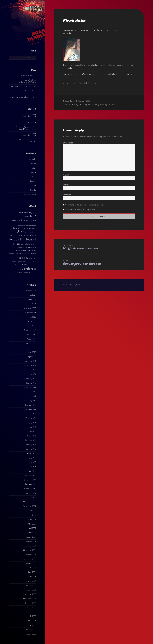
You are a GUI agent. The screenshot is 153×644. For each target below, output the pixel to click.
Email (67, 185)
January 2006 (31, 590)
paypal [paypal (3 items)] (20, 247)
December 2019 (30, 361)
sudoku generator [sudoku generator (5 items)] (19, 262)
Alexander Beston (23, 127)
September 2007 (30, 506)
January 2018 (31, 383)
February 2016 (31, 440)
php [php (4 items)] (35, 247)
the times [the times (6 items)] (23, 265)
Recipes (33, 181)
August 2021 (31, 339)
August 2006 (31, 564)
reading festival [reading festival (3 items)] (21, 250)
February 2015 (31, 476)
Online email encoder (28, 76)
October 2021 (31, 335)
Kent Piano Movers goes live (27, 128)
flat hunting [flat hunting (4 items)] (17, 228)
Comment (69, 143)
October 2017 (31, 392)
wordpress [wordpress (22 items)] (29, 269)
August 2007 (31, 511)
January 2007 (31, 542)
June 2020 (32, 352)
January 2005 (31, 634)
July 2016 (33, 423)
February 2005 (30, 630)
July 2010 (33, 498)
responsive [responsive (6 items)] (31, 250)
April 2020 (32, 357)
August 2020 (31, 348)
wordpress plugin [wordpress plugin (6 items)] (22, 273)
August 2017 (31, 396)
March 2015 (31, 471)
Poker (34, 177)
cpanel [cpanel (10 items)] (27, 217)
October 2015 (31, 449)
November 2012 (30, 489)
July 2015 (33, 458)
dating (85, 105)
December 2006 (30, 546)
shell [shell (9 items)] (22, 253)
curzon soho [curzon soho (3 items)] (16, 220)
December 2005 (30, 594)
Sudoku (33, 190)
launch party (94, 105)
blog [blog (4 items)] (34, 213)
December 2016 (30, 414)
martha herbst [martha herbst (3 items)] (26, 244)
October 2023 (31, 313)
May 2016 (32, 427)
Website (67, 195)
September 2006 (30, 559)
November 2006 (30, 550)
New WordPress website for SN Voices (28, 81)
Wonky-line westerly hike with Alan (23, 97)
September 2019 (30, 366)
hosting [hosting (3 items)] (15, 232)
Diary (34, 168)
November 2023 (30, 308)
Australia (33, 159)
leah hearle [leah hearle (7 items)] (23, 235)
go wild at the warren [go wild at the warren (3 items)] (29, 228)
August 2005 (31, 612)
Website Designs (30, 195)
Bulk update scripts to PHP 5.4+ (29, 141)
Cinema (33, 164)
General (33, 173)
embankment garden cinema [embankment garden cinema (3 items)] (26, 226)
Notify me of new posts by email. (80, 210)
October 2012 (31, 493)
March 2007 (31, 533)
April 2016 (32, 432)
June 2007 (32, 520)
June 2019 (32, 370)
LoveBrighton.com (109, 65)
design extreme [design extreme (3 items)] (31, 220)
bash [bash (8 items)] (21, 213)
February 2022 (30, 326)
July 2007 (32, 515)
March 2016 (31, 436)
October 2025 (31, 291)
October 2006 (31, 555)
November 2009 (30, 502)
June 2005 (32, 621)
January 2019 (31, 379)
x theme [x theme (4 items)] (33, 273)
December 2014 (30, 480)
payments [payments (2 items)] (34, 244)
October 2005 (31, 603)
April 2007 (32, 528)
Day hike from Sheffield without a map (27, 92)
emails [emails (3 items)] (34, 223)
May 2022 (32, 322)
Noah (22, 115)
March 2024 (31, 295)
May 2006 (32, 577)
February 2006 (30, 586)
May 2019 (32, 374)
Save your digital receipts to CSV (23, 87)
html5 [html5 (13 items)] (21, 232)
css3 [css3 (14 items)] (34, 217)
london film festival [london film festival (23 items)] (23, 240)
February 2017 (31, 405)
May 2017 (32, 401)
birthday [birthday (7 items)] (28, 213)
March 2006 (31, 581)
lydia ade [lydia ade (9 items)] (15, 244)
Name (67, 175)
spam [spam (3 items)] (34, 254)
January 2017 (31, 410)
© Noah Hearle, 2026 (72, 285)
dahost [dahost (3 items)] (23, 220)
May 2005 (32, 625)
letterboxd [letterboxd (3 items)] (33, 236)
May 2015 (32, 462)
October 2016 (31, 418)
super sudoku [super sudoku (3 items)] (14, 265)
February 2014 (31, 484)
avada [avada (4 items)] (16, 213)
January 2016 (31, 445)
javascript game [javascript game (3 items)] (31, 232)
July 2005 (32, 616)
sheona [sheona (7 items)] (28, 253)
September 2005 (30, 608)
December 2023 (30, 304)
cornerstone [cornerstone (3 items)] (19, 217)
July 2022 (33, 317)
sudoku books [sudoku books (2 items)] (33, 258)
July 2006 (32, 568)
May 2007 (32, 524)
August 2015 (31, 454)
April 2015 (32, 467)
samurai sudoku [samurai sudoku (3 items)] (14, 254)
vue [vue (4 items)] (20, 269)
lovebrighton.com (108, 105)
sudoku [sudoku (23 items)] (24, 258)
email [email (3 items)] (29, 223)
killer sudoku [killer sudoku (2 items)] (14, 236)
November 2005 (30, 599)
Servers (33, 186)
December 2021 (30, 330)
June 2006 (32, 572)
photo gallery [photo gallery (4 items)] (28, 247)
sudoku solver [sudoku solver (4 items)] (31, 262)
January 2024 (31, 300)
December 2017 (30, 388)
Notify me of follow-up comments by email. (85, 205)
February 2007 (30, 537)
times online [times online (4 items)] (32, 265)
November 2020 (30, 344)
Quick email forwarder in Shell (29, 116)
